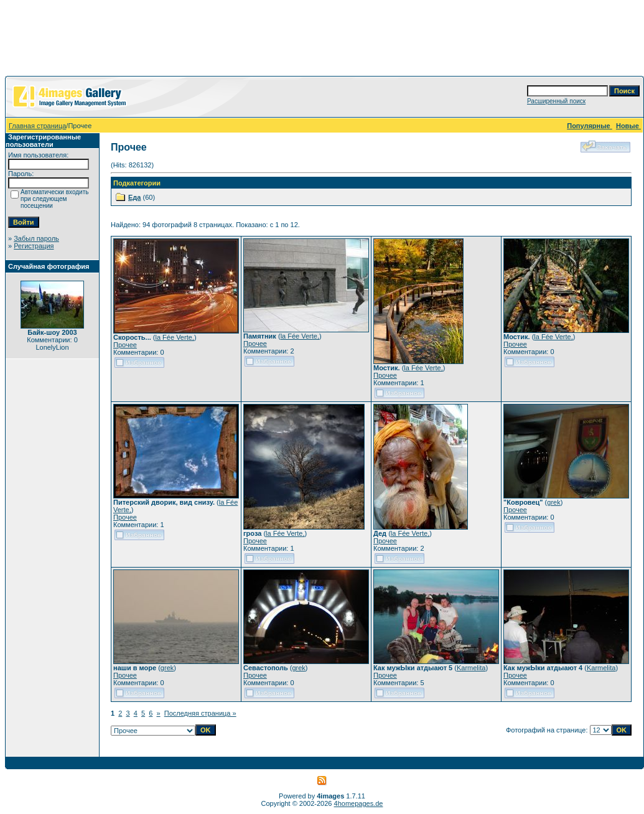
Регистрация (34, 246)
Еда (134, 197)
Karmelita (471, 668)
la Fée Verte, (175, 337)
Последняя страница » (200, 713)
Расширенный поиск (556, 101)
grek (553, 502)
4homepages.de (359, 803)
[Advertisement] (322, 40)
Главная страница (37, 126)
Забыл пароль (36, 238)
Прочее (125, 345)
